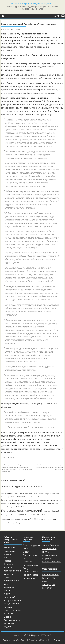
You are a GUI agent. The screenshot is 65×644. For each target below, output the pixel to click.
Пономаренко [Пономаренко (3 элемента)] (6, 515)
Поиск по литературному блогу (31, 565)
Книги (5, 457)
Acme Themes (55, 640)
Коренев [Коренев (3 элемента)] (4, 503)
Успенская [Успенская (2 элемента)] (4, 523)
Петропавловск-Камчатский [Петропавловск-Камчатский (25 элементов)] (22, 511)
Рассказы (8, 613)
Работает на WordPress (15, 640)
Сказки (7, 617)
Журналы (8, 564)
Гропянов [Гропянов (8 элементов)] (20, 497)
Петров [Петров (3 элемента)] (26, 507)
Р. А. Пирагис (16, 30)
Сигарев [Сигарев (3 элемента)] (24, 519)
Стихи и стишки (12, 620)
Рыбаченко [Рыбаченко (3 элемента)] (46, 515)
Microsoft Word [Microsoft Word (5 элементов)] (7, 493)
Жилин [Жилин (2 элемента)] (28, 497)
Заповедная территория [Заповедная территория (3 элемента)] (46, 497)
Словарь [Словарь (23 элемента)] (34, 519)
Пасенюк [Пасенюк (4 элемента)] (19, 507)
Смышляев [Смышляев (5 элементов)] (46, 519)
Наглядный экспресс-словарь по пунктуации (13, 600)
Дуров (12, 457)
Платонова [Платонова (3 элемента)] (47, 511)
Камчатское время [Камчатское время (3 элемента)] (26, 500)
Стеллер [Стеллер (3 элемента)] (54, 519)
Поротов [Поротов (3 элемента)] (14, 515)
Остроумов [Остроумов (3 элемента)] (11, 507)
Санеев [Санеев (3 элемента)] (53, 515)
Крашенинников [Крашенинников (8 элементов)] (25, 503)
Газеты (7, 561)
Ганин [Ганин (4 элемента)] (3, 497)
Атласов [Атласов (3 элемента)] (42, 494)
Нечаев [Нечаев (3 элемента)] (4, 507)
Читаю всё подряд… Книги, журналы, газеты (32, 3)
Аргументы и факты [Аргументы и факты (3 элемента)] (32, 494)
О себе (26, 552)
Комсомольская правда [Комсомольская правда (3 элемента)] (48, 500)
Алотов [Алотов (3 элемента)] (22, 494)
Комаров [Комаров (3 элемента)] (36, 500)
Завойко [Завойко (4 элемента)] (34, 497)
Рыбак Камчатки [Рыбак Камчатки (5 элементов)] (34, 515)
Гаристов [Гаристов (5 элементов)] (10, 497)
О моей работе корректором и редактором (31, 575)
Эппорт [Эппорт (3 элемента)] (18, 523)
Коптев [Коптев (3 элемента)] (59, 500)
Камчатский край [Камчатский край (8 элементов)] (10, 500)
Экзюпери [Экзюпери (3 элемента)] (12, 523)
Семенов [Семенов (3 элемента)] (18, 519)
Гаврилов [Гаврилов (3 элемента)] (56, 494)
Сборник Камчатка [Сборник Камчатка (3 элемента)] (7, 519)
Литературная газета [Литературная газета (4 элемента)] (43, 503)
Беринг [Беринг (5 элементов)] (48, 493)
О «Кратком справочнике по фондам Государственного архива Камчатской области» (50, 467)
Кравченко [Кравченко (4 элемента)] (12, 503)
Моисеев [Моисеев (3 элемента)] (55, 503)
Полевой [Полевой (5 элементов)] (55, 511)
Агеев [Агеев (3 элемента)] (16, 494)
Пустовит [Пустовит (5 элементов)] (22, 515)
